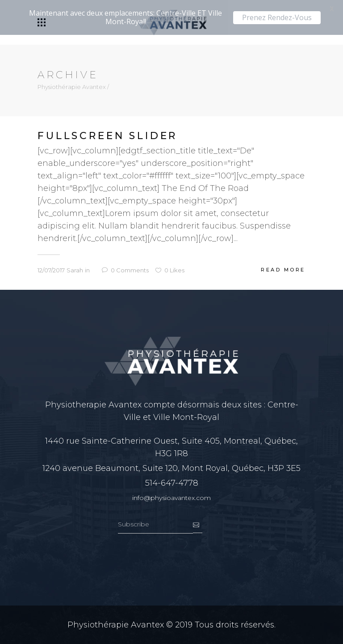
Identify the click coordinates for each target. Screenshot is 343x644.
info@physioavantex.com (171, 498)
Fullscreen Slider (107, 136)
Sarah (75, 270)
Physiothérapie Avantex (72, 87)
